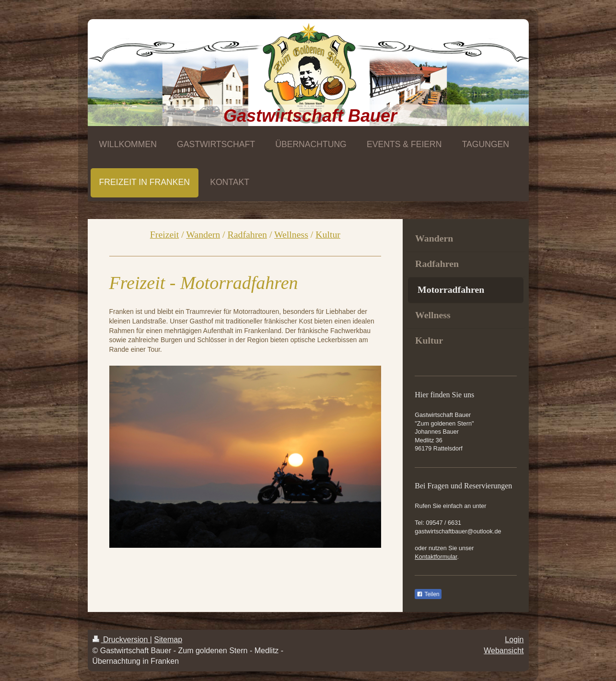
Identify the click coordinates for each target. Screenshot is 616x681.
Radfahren (247, 234)
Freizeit (164, 234)
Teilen (428, 594)
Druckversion (121, 640)
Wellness (291, 234)
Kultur (328, 234)
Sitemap (168, 640)
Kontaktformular (436, 557)
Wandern (203, 234)
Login (514, 640)
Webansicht (504, 651)
